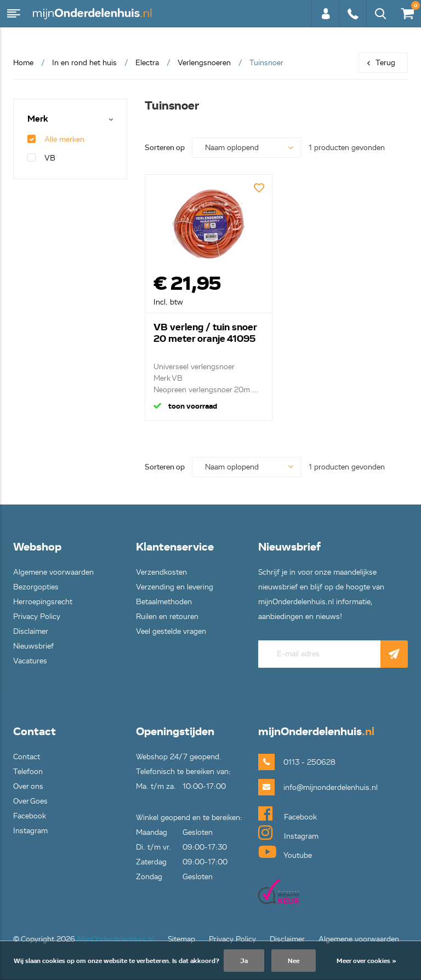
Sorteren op (165, 148)
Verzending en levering (175, 587)
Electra (147, 63)
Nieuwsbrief (33, 646)
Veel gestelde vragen (171, 631)
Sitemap (181, 939)
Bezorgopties (36, 587)
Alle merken (56, 139)
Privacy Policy (37, 617)
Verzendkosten (161, 572)
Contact (27, 757)
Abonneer (394, 654)
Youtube (285, 852)
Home (23, 63)
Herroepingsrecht (43, 602)
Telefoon (28, 772)
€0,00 (407, 11)
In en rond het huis (84, 63)
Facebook (30, 816)
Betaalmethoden (164, 602)
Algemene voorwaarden (53, 572)
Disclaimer (31, 631)
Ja (244, 961)
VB (41, 158)
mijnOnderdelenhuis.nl (93, 14)
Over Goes (30, 801)
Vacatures (30, 661)
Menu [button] (14, 14)
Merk (38, 119)
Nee (294, 961)
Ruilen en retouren (167, 617)
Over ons (28, 786)
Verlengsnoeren (204, 63)
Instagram (30, 831)
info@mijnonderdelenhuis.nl (313, 787)
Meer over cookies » (366, 961)
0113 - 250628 (352, 14)
